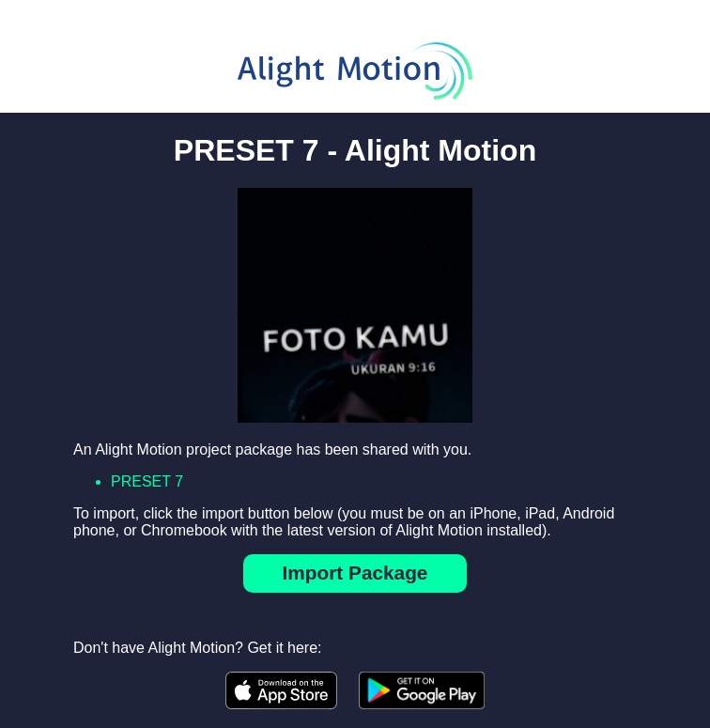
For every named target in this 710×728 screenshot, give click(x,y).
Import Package (355, 573)
